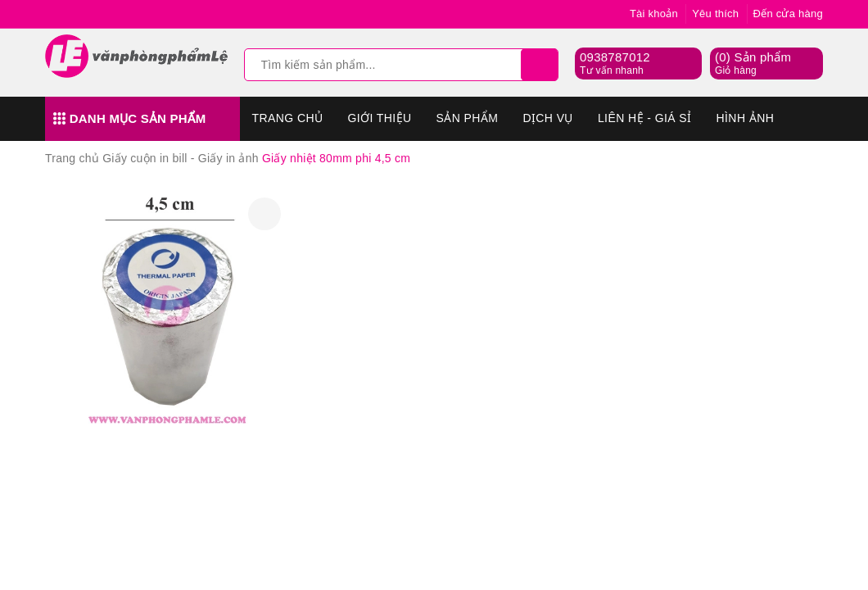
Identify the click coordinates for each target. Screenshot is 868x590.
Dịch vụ (548, 118)
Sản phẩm (468, 118)
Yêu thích (715, 14)
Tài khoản (654, 14)
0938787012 (615, 57)
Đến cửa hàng (789, 14)
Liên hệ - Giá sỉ (645, 118)
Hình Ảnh (746, 118)
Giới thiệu (379, 118)
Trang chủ (288, 118)
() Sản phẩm (753, 64)
